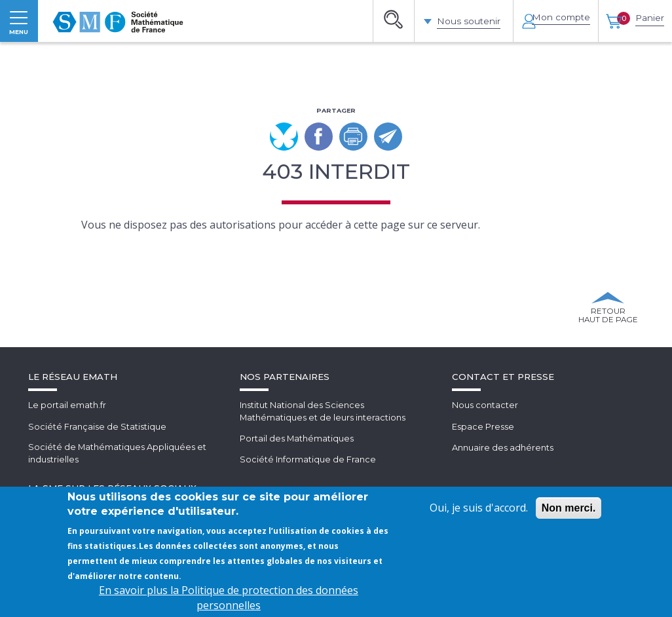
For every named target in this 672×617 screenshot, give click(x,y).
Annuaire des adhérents (503, 475)
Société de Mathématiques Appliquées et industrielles (118, 481)
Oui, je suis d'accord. (479, 508)
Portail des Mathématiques (297, 466)
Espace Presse (483, 454)
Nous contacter (485, 433)
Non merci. (569, 508)
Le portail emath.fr (67, 433)
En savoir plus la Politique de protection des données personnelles (229, 598)
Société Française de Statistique (97, 454)
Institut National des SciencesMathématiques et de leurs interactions (323, 439)
